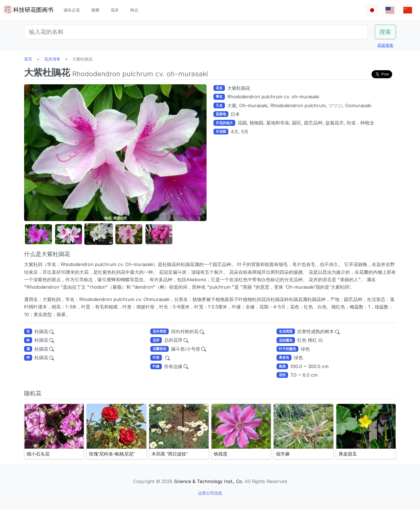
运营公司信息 (210, 493)
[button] (38, 234)
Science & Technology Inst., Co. (209, 481)
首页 (28, 59)
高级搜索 (385, 45)
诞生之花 (72, 10)
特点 (134, 10)
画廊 (95, 10)
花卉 (115, 10)
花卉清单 (52, 59)
